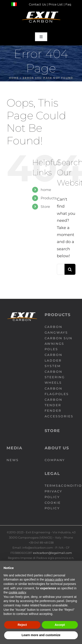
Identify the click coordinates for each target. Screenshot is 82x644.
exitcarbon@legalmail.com (52, 553)
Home (14, 78)
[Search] (70, 269)
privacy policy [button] (54, 579)
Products (49, 198)
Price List (56, 4)
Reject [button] (22, 625)
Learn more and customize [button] (41, 635)
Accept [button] (60, 625)
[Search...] (61, 269)
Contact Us (37, 4)
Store (45, 207)
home (46, 190)
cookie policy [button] (17, 592)
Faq (68, 4)
